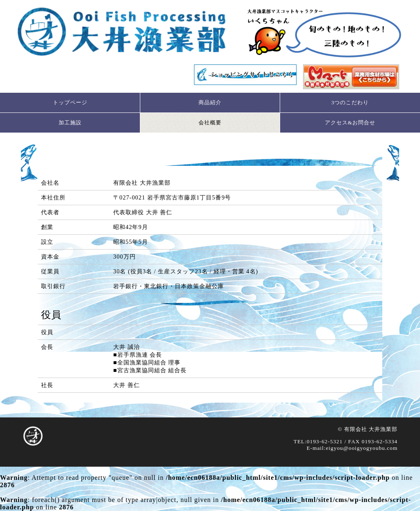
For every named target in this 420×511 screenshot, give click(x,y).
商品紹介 (210, 102)
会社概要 (210, 123)
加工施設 (70, 123)
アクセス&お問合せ (350, 123)
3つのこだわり (350, 102)
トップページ (70, 102)
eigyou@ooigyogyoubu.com (362, 448)
